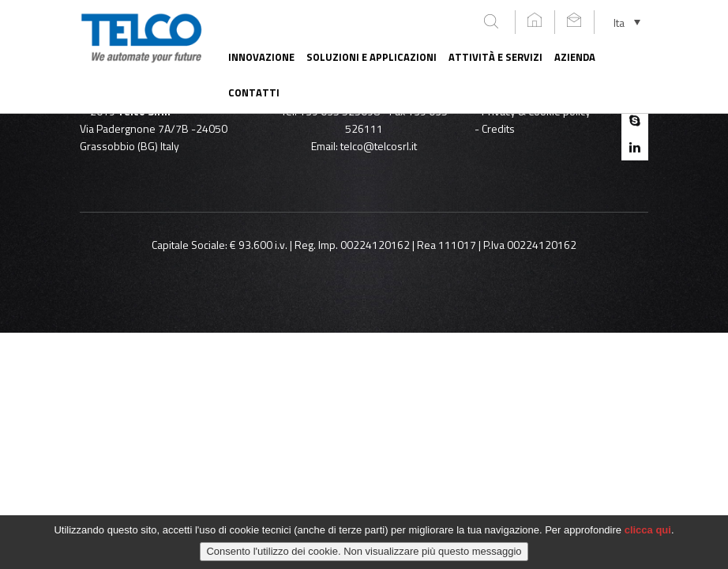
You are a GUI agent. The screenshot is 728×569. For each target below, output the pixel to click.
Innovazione (261, 57)
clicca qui (648, 535)
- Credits (495, 128)
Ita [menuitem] (619, 22)
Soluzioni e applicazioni (372, 57)
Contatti (254, 92)
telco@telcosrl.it (379, 146)
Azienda (575, 57)
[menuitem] (627, 22)
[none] (627, 22)
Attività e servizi (495, 57)
